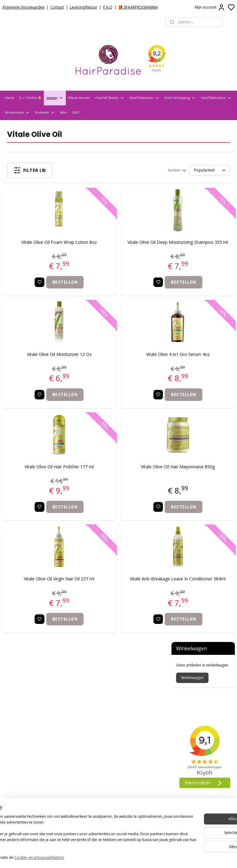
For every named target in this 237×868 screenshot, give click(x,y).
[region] (78, 835)
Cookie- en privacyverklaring (87, 858)
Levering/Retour (84, 7)
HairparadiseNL (21, 773)
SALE (76, 113)
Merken (55, 98)
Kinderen (45, 113)
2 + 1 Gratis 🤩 (30, 98)
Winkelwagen (192, 161)
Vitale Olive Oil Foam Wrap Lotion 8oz (42, 248)
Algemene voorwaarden (28, 678)
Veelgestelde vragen (24, 701)
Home (9, 98)
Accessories (17, 113)
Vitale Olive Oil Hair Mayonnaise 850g (127, 479)
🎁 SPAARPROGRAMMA (138, 7)
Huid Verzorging (180, 98)
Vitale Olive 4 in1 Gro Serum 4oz (127, 364)
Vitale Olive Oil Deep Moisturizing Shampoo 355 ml (127, 248)
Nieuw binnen (79, 98)
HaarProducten (145, 98)
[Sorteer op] (125, 170)
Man (64, 113)
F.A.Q (108, 7)
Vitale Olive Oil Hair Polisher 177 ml (42, 476)
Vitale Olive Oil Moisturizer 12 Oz (42, 364)
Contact (57, 7)
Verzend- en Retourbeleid (30, 693)
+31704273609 (102, 761)
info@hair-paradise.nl (111, 753)
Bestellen (48, 291)
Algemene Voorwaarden (24, 7)
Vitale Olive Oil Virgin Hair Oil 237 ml (42, 588)
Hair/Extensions (216, 98)
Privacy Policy (17, 686)
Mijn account (210, 7)
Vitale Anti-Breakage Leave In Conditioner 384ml (127, 592)
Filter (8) (45, 170)
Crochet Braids (110, 98)
